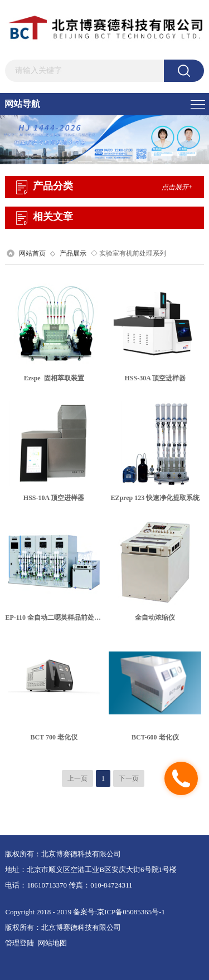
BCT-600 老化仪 (155, 737)
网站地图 (52, 943)
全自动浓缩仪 (155, 618)
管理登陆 (20, 943)
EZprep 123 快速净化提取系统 (155, 498)
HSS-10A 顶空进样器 (54, 498)
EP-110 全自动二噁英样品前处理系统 (60, 618)
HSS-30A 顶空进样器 (155, 378)
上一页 (77, 778)
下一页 (129, 778)
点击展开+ (177, 187)
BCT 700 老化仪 (54, 737)
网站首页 (32, 253)
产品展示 (73, 253)
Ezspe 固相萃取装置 (54, 378)
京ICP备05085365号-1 (131, 912)
